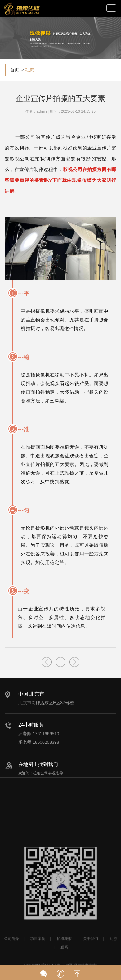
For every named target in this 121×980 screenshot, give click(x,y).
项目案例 (38, 952)
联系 (64, 961)
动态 (29, 70)
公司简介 (11, 952)
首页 (15, 70)
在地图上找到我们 (38, 764)
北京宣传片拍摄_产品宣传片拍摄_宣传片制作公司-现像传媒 (22, 9)
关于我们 (91, 952)
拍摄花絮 (64, 952)
